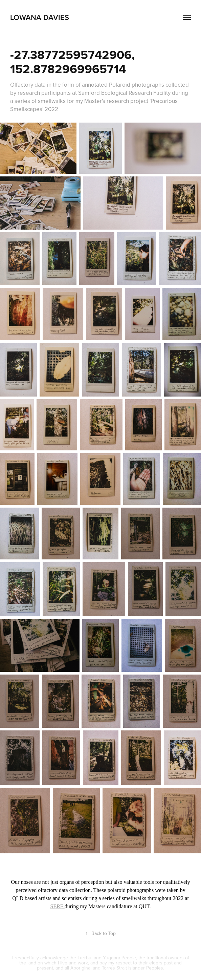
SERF (58, 906)
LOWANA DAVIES (40, 17)
